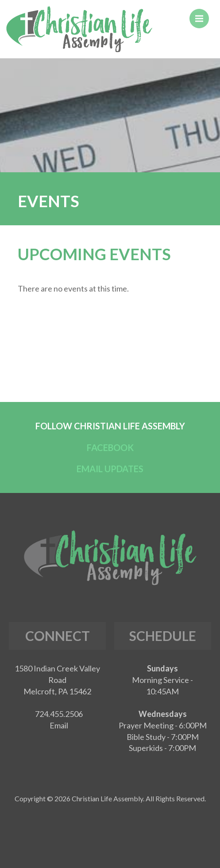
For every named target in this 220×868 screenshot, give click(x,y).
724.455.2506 (59, 714)
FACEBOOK (110, 447)
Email (59, 725)
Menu (202, 14)
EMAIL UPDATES (110, 469)
